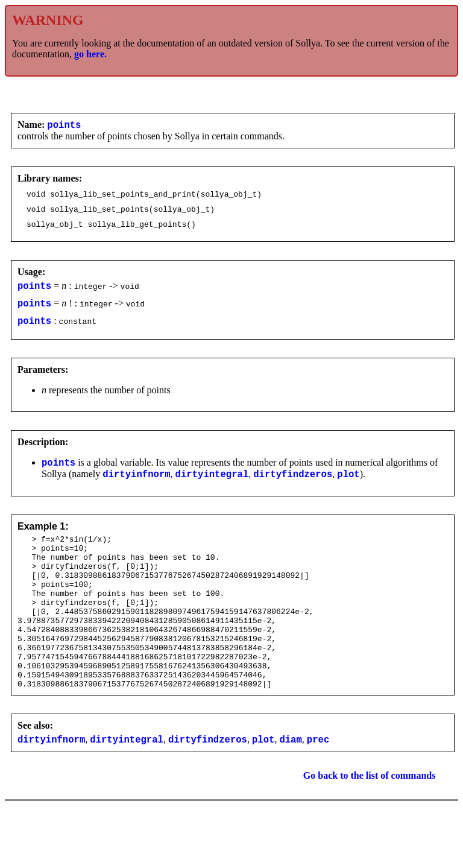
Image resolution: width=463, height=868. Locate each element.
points (64, 126)
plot (348, 490)
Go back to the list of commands (370, 824)
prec (318, 788)
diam (290, 788)
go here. (90, 54)
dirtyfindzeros (293, 490)
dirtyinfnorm (136, 490)
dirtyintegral (212, 490)
